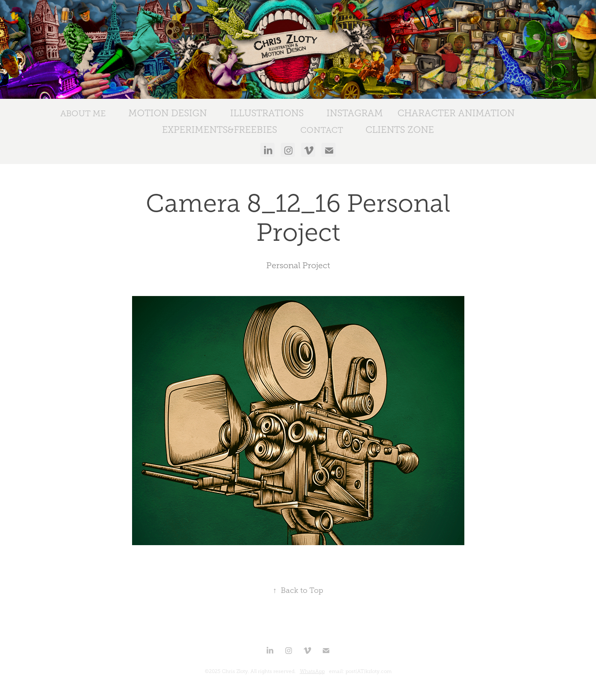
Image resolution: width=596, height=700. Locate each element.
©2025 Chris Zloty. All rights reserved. (250, 671)
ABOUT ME (83, 113)
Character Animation (456, 113)
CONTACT (322, 130)
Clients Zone (400, 130)
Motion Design (168, 113)
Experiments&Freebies (220, 130)
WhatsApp (312, 671)
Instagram (355, 113)
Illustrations (267, 113)
